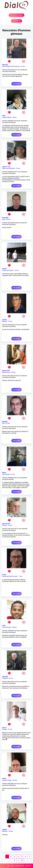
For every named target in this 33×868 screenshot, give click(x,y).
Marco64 (5, 65)
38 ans (15, 627)
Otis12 (4, 728)
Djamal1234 (6, 371)
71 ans (20, 576)
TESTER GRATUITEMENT (16, 15)
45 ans (15, 117)
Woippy (4, 729)
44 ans (13, 372)
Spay (4, 219)
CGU (12, 866)
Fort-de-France (7, 627)
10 (22, 860)
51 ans (10, 525)
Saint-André (6, 474)
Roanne (5, 525)
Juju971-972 (6, 167)
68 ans (8, 219)
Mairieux (5, 831)
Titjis (4, 116)
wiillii (4, 626)
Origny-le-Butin (7, 117)
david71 (5, 269)
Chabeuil (5, 678)
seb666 (5, 830)
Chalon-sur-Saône (8, 270)
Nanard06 (5, 218)
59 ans (15, 780)
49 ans (11, 831)
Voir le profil (16, 84)
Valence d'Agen (7, 780)
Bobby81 (5, 422)
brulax (4, 575)
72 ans (16, 270)
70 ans (10, 321)
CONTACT (29, 866)
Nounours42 (6, 524)
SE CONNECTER (16, 21)
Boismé (5, 321)
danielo (4, 320)
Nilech (4, 473)
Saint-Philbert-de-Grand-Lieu (11, 66)
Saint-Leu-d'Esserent (9, 168)
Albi (3, 423)
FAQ (8, 866)
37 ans (18, 168)
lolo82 (4, 779)
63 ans (8, 423)
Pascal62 (5, 677)
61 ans (23, 66)
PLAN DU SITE (20, 866)
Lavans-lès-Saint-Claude (10, 576)
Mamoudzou (6, 372)
